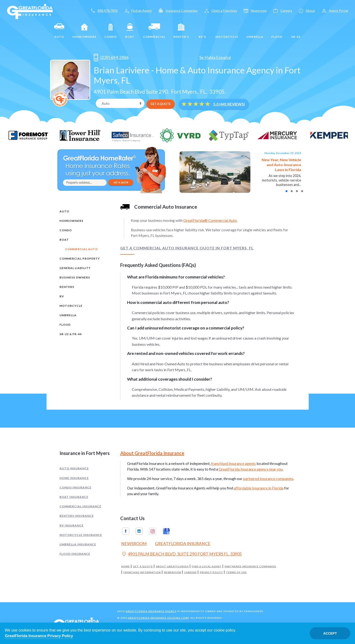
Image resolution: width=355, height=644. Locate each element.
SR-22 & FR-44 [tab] (71, 334)
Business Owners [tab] (75, 277)
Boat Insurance (74, 497)
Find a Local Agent (207, 566)
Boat (130, 31)
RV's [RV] (202, 31)
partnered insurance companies (268, 478)
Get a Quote (143, 566)
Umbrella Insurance (78, 544)
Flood (277, 31)
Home (126, 566)
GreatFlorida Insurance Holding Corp (158, 618)
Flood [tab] (65, 325)
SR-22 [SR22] (296, 31)
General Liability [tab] (75, 268)
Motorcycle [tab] (71, 306)
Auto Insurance (74, 468)
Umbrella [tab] (68, 315)
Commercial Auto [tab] (81, 249)
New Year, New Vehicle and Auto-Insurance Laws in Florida (281, 165)
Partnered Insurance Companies (250, 566)
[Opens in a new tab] (138, 57)
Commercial (154, 31)
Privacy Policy (211, 572)
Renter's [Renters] (181, 31)
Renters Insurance (77, 516)
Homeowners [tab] (71, 221)
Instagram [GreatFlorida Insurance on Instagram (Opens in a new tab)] (153, 531)
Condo (111, 31)
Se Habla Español (215, 57)
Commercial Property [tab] (80, 259)
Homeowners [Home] (84, 31)
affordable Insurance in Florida (259, 488)
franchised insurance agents (233, 463)
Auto (59, 31)
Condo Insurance (75, 487)
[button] (287, 191)
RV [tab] (62, 296)
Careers (190, 572)
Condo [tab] (66, 230)
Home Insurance (74, 478)
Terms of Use (236, 572)
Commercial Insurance (80, 506)
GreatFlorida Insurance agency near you (251, 469)
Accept (330, 633)
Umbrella (255, 31)
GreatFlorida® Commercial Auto (210, 220)
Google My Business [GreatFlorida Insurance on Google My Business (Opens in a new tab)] (166, 531)
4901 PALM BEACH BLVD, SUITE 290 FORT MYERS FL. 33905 (182, 555)
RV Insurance (72, 525)
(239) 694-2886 (111, 58)
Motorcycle (227, 31)
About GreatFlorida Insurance (152, 453)
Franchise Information (142, 572)
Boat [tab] (64, 240)
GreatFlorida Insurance (183, 544)
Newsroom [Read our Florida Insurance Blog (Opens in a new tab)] (134, 544)
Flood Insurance (75, 554)
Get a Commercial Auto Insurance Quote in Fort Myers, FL (187, 248)
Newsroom (173, 572)
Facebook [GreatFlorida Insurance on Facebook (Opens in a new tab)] (126, 531)
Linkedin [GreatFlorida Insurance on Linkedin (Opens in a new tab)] (139, 531)
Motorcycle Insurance (81, 535)
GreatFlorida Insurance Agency (151, 611)
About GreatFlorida (172, 566)
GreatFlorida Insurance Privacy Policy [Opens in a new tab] (39, 636)
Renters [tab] (67, 287)
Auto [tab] (64, 211)
